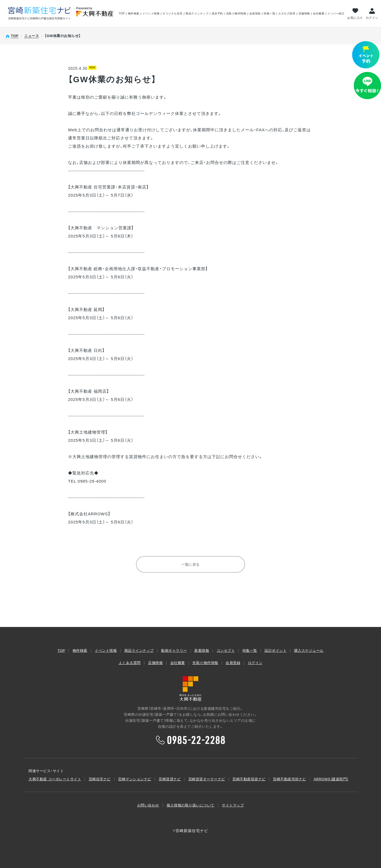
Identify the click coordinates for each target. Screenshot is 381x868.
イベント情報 (151, 14)
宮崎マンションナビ (135, 779)
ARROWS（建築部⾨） (331, 779)
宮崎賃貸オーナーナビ (207, 779)
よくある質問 (130, 663)
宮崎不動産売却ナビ (290, 779)
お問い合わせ (148, 805)
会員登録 (255, 14)
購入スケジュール (309, 651)
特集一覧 (269, 14)
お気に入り (355, 18)
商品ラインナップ (197, 14)
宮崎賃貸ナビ (170, 779)
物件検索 (134, 14)
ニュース (32, 36)
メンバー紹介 (336, 14)
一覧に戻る (190, 564)
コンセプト (226, 651)
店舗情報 (304, 14)
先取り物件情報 (236, 14)
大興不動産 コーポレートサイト (55, 779)
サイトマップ (233, 805)
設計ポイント (276, 651)
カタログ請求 (287, 14)
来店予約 (217, 14)
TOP (122, 14)
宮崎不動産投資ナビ (249, 779)
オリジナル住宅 (173, 14)
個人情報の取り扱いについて (190, 805)
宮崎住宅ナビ (100, 779)
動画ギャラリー (174, 651)
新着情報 (202, 651)
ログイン (372, 18)
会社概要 (319, 14)
